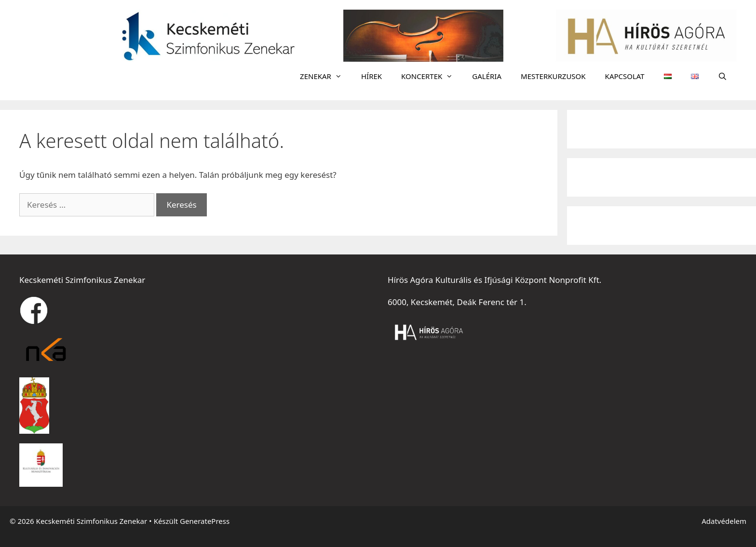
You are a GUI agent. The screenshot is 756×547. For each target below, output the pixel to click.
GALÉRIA (487, 76)
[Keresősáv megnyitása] (722, 76)
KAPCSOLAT (625, 76)
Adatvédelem (724, 521)
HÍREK (371, 76)
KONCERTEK (432, 76)
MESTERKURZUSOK (553, 76)
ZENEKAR (326, 76)
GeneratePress (205, 521)
